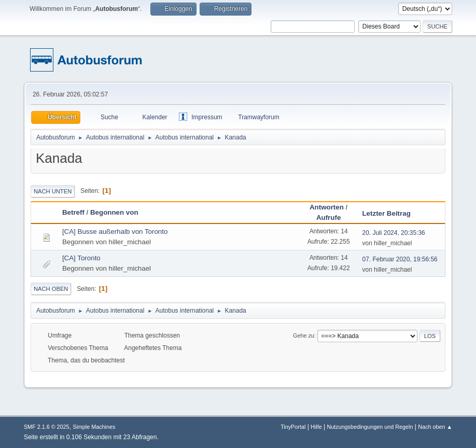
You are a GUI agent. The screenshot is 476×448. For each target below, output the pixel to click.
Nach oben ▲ (435, 427)
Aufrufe (328, 218)
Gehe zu (304, 335)
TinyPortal (293, 427)
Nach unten (53, 191)
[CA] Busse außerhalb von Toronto (115, 232)
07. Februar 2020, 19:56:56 (400, 259)
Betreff (73, 212)
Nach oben (51, 289)
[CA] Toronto (81, 258)
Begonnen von (114, 212)
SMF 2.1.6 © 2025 (47, 427)
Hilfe (316, 427)
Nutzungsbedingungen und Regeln (370, 427)
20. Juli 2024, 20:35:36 (393, 233)
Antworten (327, 207)
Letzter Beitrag (391, 213)
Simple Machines (94, 427)
